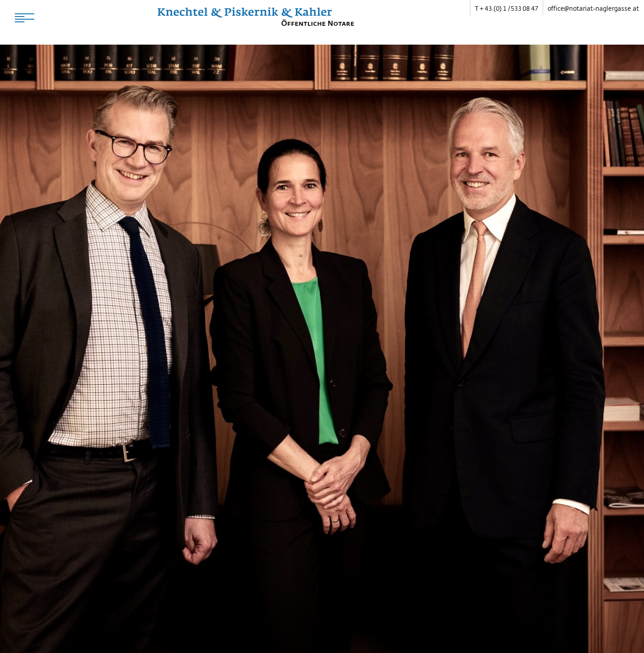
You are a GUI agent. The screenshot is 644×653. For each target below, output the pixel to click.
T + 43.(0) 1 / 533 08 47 (507, 8)
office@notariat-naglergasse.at (593, 8)
